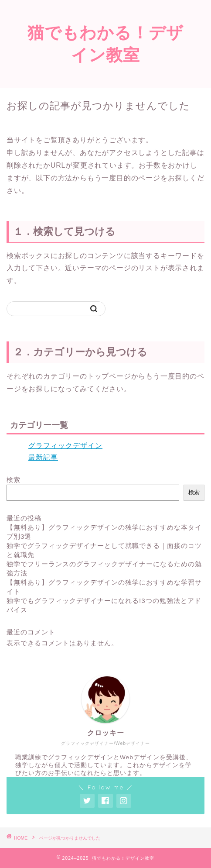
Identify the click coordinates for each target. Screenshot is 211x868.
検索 (14, 480)
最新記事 (43, 457)
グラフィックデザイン (65, 446)
